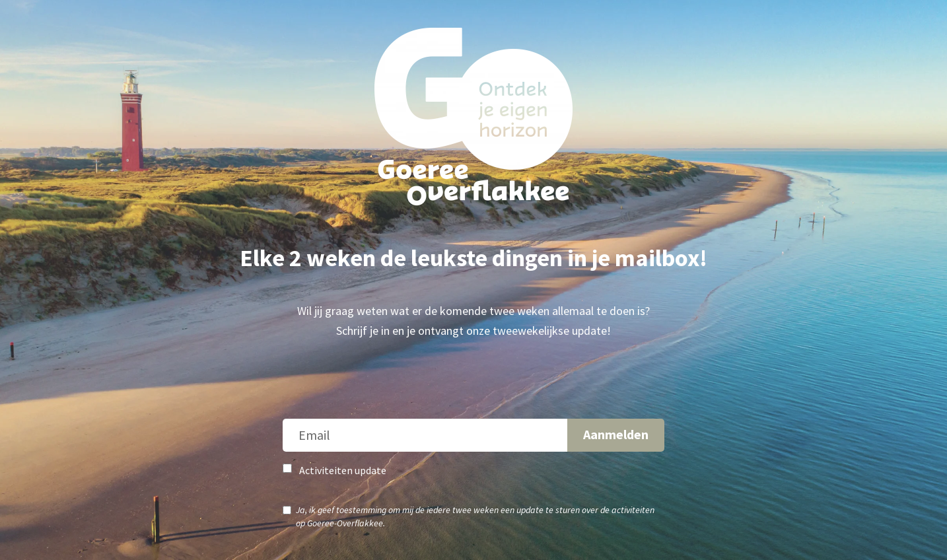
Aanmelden (616, 434)
